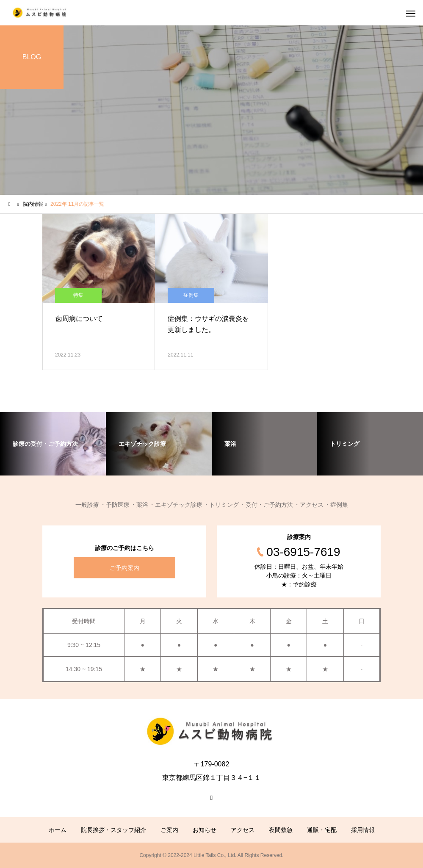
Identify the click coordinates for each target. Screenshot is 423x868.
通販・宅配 (322, 830)
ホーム (58, 830)
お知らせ (205, 830)
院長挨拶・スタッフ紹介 (113, 830)
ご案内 (169, 830)
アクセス (243, 830)
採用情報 (363, 830)
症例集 (191, 295)
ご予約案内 (124, 568)
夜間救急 (281, 830)
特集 (78, 295)
